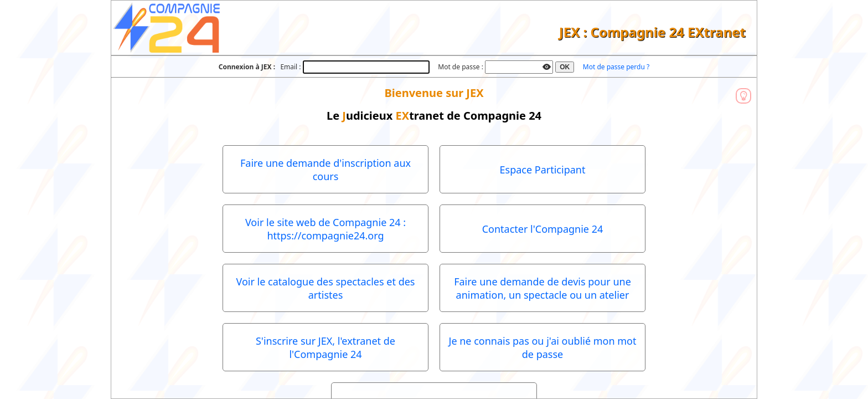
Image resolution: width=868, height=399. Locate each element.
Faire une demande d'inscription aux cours (325, 170)
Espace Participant (543, 170)
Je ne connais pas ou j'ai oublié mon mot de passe (542, 347)
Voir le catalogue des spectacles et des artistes (326, 288)
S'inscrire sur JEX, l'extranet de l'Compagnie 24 (325, 347)
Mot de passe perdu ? (616, 67)
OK (565, 67)
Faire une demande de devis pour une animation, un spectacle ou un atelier (542, 288)
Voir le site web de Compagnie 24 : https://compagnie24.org (325, 229)
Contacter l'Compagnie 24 (543, 229)
